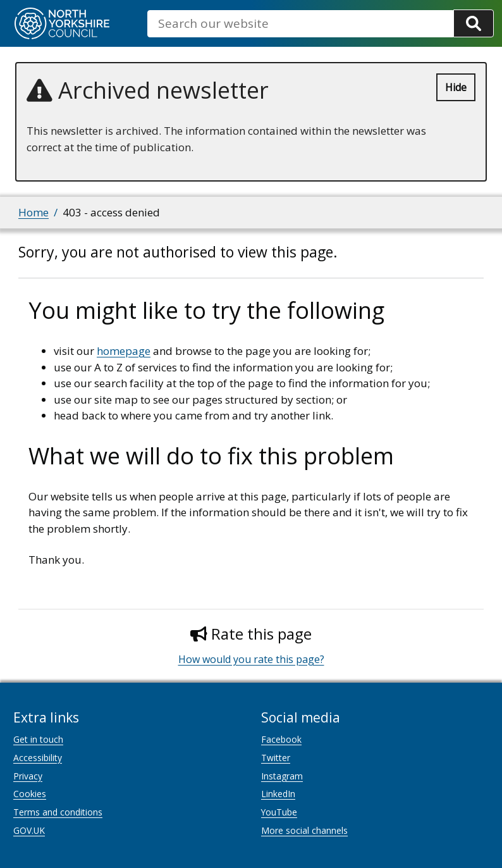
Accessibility (38, 758)
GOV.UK (29, 830)
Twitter (276, 758)
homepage (124, 351)
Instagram (282, 776)
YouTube (279, 812)
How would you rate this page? (251, 659)
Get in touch (38, 739)
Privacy (28, 776)
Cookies (30, 794)
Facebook (281, 739)
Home (34, 212)
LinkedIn (278, 794)
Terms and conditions (58, 812)
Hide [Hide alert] (456, 87)
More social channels (304, 830)
